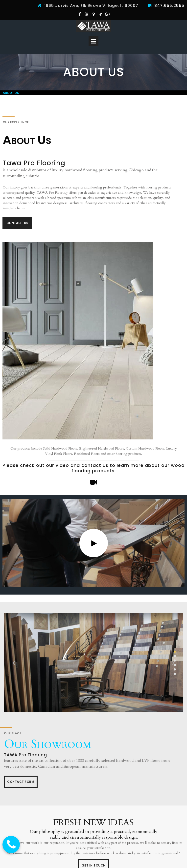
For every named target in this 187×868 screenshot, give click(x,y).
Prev (14, 663)
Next (173, 663)
